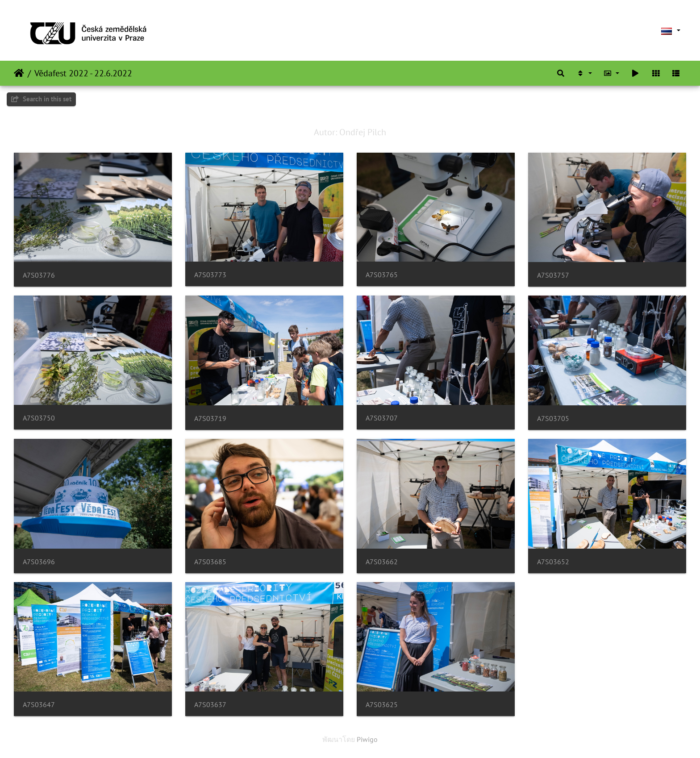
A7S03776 (39, 275)
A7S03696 (39, 562)
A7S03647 (39, 705)
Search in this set (41, 99)
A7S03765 (382, 275)
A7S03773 (210, 275)
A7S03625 (382, 705)
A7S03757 (553, 275)
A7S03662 (382, 562)
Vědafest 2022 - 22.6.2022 (83, 73)
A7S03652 (553, 562)
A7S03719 (210, 419)
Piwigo (367, 739)
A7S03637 (210, 705)
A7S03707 (382, 418)
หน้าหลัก (19, 73)
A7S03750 (39, 418)
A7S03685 (210, 562)
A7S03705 (553, 419)
